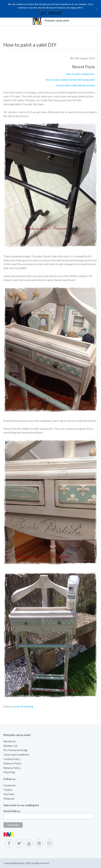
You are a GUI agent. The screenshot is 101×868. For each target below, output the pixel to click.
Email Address (12, 811)
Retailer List (11, 746)
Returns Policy (12, 768)
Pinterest (9, 798)
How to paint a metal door (80, 74)
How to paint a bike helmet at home (75, 85)
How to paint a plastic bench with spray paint (70, 80)
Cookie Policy (12, 759)
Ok (43, 12)
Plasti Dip (9, 772)
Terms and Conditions (16, 754)
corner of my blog (23, 706)
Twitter (8, 790)
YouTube (9, 794)
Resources (10, 741)
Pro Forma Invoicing (15, 750)
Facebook (10, 785)
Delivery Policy (12, 763)
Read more (54, 12)
